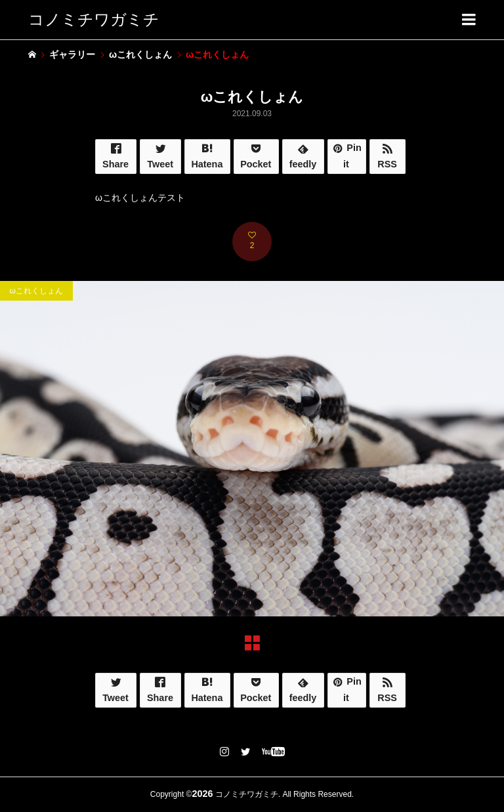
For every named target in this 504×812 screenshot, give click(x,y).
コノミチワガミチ (94, 19)
